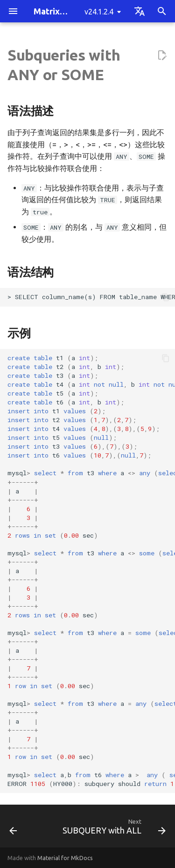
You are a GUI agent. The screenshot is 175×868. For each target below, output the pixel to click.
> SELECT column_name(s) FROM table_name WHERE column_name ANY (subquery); (91, 297)
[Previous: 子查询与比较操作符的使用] (13, 829)
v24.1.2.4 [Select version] (99, 12)
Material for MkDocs (65, 858)
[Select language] (140, 11)
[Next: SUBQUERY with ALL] (113, 829)
